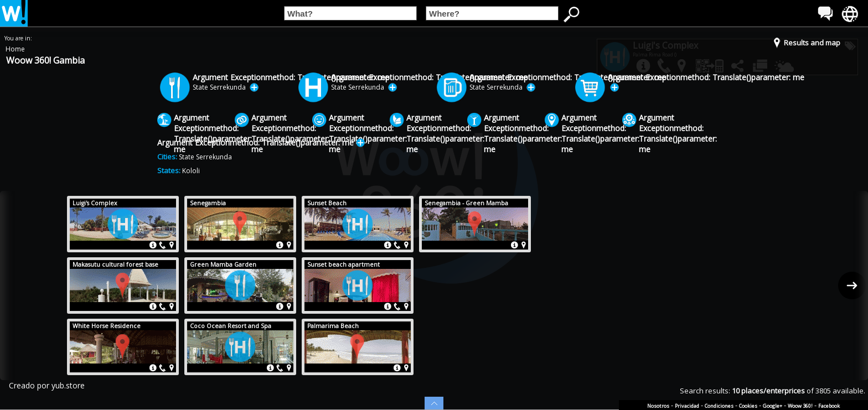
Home (15, 49)
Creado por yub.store (47, 385)
